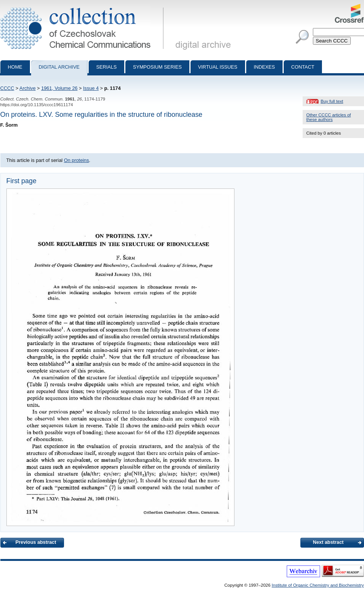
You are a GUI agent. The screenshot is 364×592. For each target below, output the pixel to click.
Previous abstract (36, 542)
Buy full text (332, 101)
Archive (27, 88)
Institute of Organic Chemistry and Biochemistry (318, 585)
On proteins (77, 160)
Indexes (264, 67)
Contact (303, 67)
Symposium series (157, 67)
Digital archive (59, 67)
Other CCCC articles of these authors (329, 117)
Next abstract (328, 542)
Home (15, 67)
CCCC (7, 88)
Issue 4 (91, 88)
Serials (106, 67)
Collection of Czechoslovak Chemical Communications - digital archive (84, 7)
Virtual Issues (218, 67)
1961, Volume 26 (59, 88)
